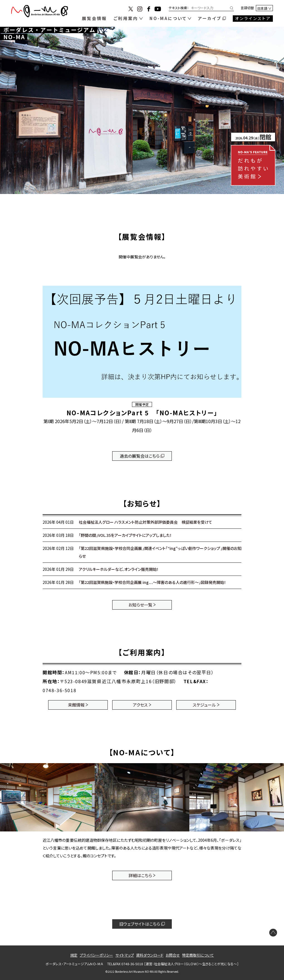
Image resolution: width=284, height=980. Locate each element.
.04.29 (253, 138)
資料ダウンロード (150, 955)
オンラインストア (253, 18)
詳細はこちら (140, 875)
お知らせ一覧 (140, 605)
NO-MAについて (168, 18)
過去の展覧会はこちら (140, 456)
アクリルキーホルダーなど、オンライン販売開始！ (119, 569)
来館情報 (76, 705)
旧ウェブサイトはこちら (140, 924)
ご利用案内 (126, 18)
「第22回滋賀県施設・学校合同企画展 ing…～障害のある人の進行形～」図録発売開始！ (152, 582)
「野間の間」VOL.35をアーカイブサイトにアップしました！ (125, 535)
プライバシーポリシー (96, 955)
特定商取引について (198, 955)
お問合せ (173, 955)
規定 (74, 955)
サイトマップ (125, 955)
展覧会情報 (94, 18)
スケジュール (204, 705)
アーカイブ (210, 18)
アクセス (140, 705)
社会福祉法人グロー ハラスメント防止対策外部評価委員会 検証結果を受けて (145, 522)
